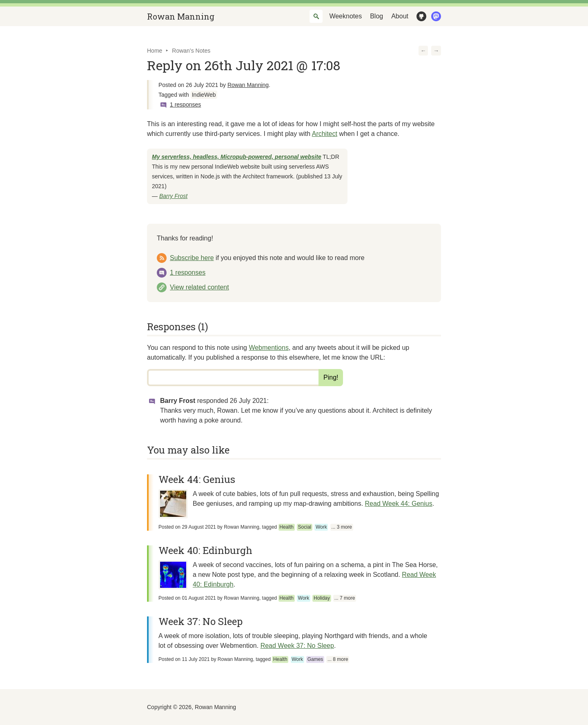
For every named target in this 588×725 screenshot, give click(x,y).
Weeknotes (345, 16)
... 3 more (342, 527)
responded (232, 401)
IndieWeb (204, 95)
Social (305, 527)
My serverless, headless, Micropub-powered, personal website (237, 157)
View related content (199, 287)
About (400, 16)
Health (286, 527)
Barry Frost (173, 196)
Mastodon (434, 16)
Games (315, 659)
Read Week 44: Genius (399, 504)
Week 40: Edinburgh (205, 550)
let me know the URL (353, 357)
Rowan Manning (181, 16)
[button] (423, 51)
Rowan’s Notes (191, 51)
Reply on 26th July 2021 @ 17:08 (244, 65)
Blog (376, 16)
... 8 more (338, 659)
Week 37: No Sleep (200, 621)
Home (155, 51)
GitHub (420, 16)
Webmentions (269, 348)
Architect (325, 134)
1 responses (185, 105)
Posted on (187, 527)
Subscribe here (192, 258)
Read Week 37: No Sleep (297, 646)
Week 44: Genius (197, 479)
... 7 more (345, 598)
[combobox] (316, 16)
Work (321, 527)
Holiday (322, 598)
